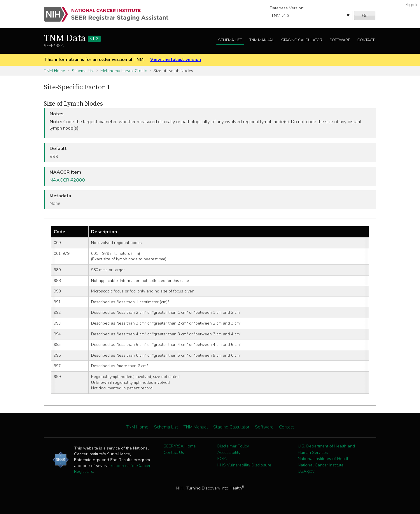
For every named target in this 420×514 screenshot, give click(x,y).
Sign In (412, 5)
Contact (366, 40)
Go (365, 15)
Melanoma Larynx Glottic (124, 71)
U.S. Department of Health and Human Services (326, 449)
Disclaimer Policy (233, 446)
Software (340, 40)
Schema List (230, 40)
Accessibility (229, 452)
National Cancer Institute (321, 465)
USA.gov (306, 471)
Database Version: (287, 8)
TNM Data (72, 39)
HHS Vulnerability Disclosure (244, 465)
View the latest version (176, 60)
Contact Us (174, 452)
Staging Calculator (302, 40)
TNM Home (54, 71)
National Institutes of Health (324, 459)
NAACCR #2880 (67, 180)
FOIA (222, 459)
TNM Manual (262, 40)
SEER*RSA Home (180, 446)
